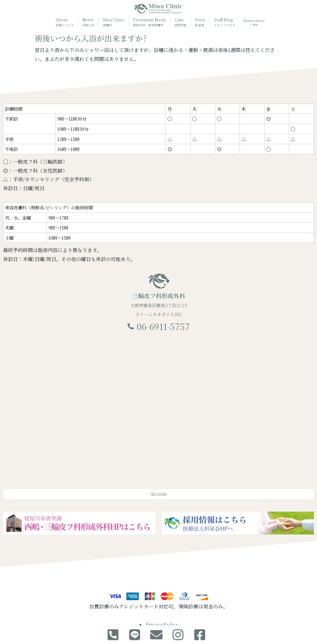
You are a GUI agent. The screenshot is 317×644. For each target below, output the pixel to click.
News (85, 22)
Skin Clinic (111, 22)
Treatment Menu (146, 23)
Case (178, 22)
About (62, 22)
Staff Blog (221, 22)
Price (198, 22)
